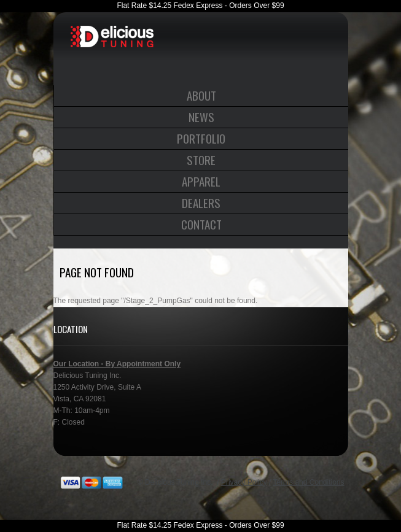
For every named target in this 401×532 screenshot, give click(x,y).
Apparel (201, 181)
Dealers (201, 202)
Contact (201, 224)
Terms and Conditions (308, 482)
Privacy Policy (244, 482)
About (201, 95)
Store (201, 160)
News (201, 117)
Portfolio (201, 138)
